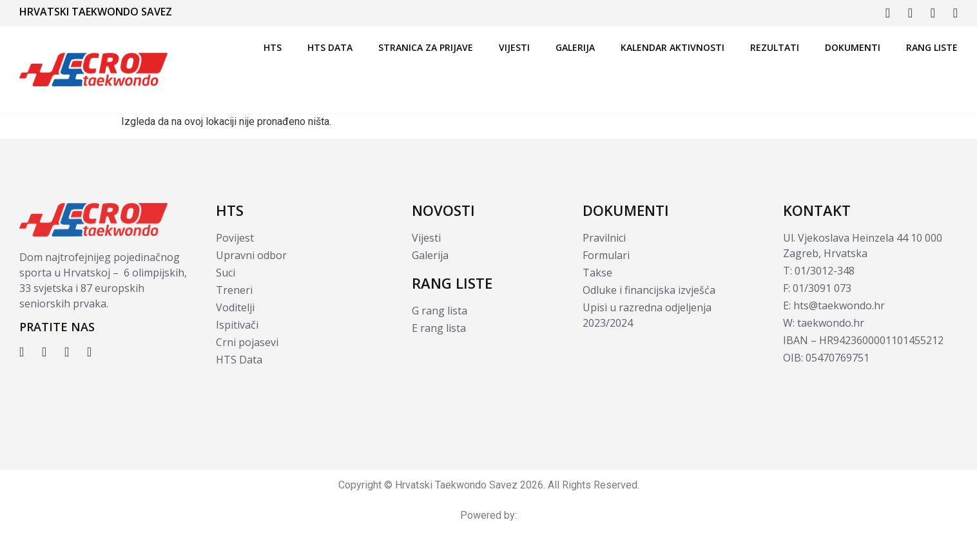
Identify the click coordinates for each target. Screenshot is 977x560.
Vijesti (514, 47)
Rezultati (775, 47)
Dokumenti (853, 47)
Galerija (575, 47)
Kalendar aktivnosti (672, 47)
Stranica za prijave (426, 47)
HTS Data (330, 47)
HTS (273, 47)
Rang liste (932, 47)
